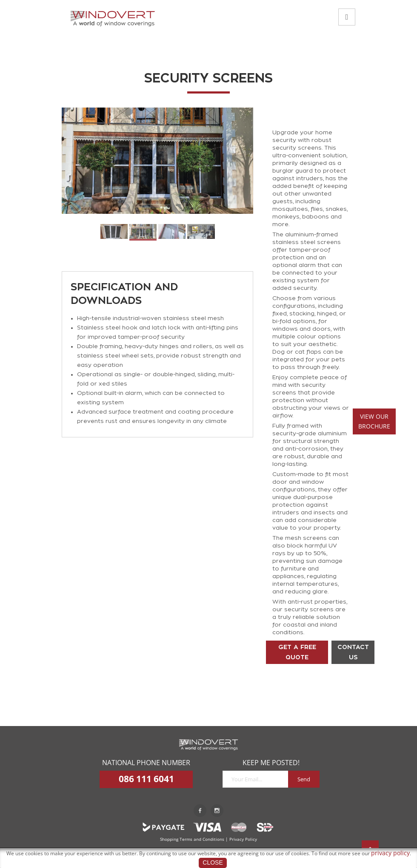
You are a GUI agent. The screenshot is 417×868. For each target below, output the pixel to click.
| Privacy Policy (241, 839)
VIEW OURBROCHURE (374, 421)
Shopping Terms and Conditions (192, 839)
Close (213, 862)
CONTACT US (353, 652)
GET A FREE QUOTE (297, 652)
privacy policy (390, 853)
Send (304, 779)
